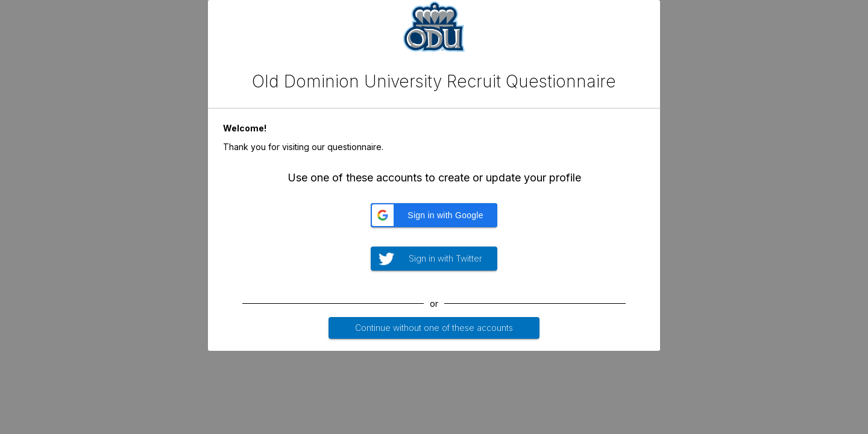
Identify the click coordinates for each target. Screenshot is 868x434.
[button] (434, 215)
